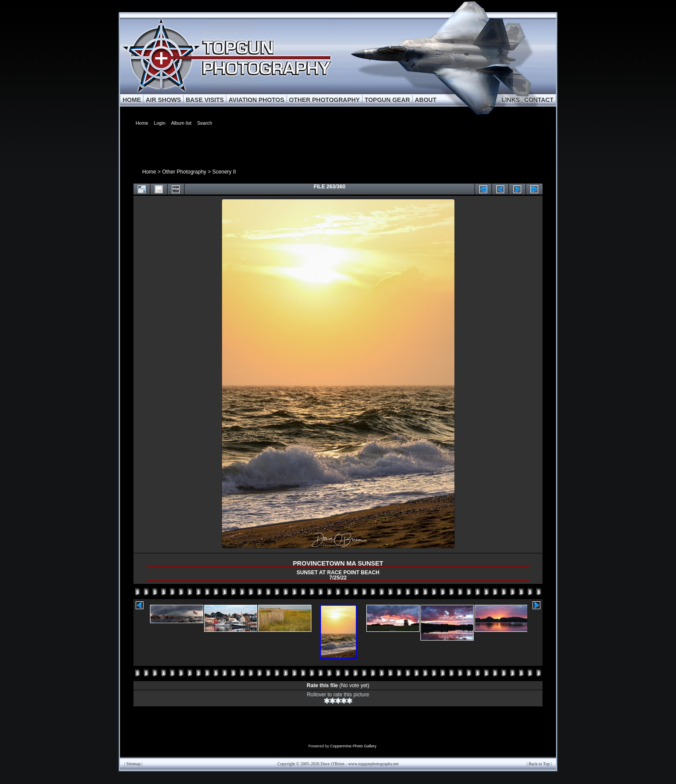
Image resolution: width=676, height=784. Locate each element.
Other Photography (184, 172)
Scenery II (224, 172)
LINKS (511, 100)
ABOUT (426, 100)
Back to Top (539, 764)
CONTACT (539, 100)
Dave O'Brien (333, 764)
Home (149, 172)
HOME (132, 100)
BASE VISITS (205, 100)
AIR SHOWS (163, 100)
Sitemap (134, 764)
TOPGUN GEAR (387, 100)
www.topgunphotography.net (373, 764)
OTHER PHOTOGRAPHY (324, 100)
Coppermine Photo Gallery (353, 746)
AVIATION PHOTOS (256, 100)
